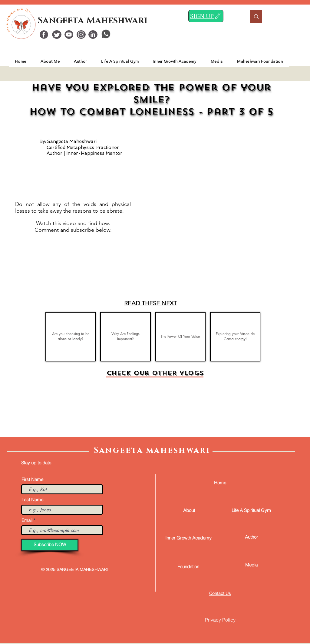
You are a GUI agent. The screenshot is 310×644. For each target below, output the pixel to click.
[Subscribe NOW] (50, 545)
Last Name (32, 500)
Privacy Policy (220, 620)
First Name (32, 479)
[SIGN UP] (206, 16)
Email (27, 520)
